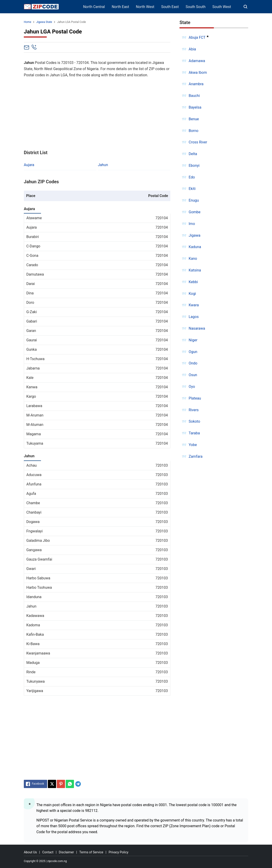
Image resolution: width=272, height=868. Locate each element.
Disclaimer (66, 852)
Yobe (193, 445)
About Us (30, 852)
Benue (194, 119)
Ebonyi (194, 166)
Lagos (194, 317)
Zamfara (196, 456)
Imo (192, 224)
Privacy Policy (118, 852)
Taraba (194, 433)
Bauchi (194, 96)
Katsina (195, 270)
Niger (193, 340)
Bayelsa (195, 107)
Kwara (194, 305)
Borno (193, 131)
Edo (192, 177)
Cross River (198, 142)
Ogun (193, 352)
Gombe (195, 212)
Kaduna (195, 247)
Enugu (194, 200)
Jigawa (194, 235)
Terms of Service (91, 852)
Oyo (192, 387)
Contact (48, 852)
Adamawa (197, 61)
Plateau (195, 398)
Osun (193, 375)
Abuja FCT (197, 37)
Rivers (194, 410)
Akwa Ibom (198, 73)
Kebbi (193, 282)
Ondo (193, 363)
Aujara (29, 165)
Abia (192, 49)
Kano (193, 259)
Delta (193, 154)
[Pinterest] (61, 784)
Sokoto (194, 421)
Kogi (192, 294)
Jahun (103, 165)
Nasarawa (197, 328)
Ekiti (192, 189)
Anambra (196, 84)
